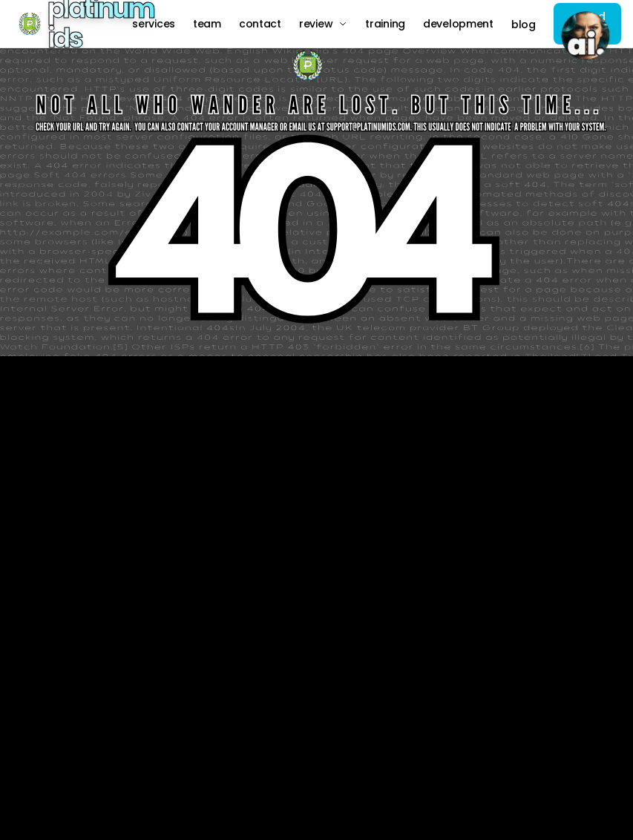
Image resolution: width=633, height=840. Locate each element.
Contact (260, 24)
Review (323, 24)
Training (385, 24)
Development (458, 24)
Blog (524, 24)
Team (207, 24)
